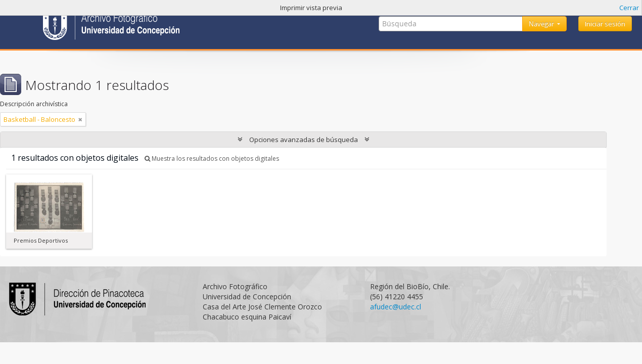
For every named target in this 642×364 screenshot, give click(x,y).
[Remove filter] (80, 119)
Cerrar (629, 8)
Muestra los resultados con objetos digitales (212, 158)
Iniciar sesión (605, 24)
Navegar (542, 24)
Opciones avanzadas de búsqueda (304, 140)
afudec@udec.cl (396, 307)
